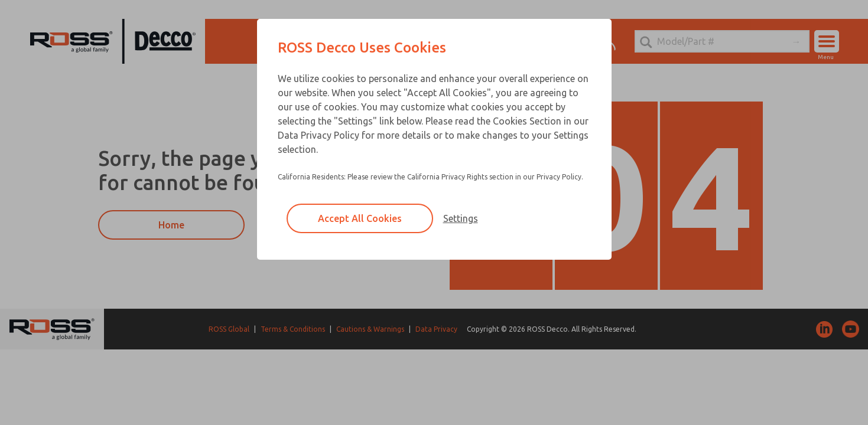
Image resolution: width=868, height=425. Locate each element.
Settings (461, 218)
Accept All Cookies (360, 218)
